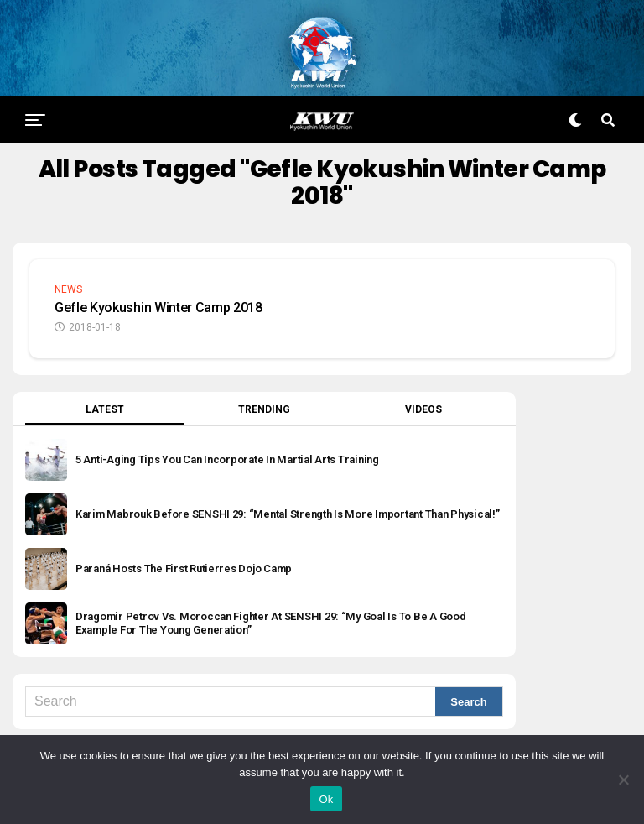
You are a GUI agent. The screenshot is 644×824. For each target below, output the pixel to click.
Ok (326, 799)
